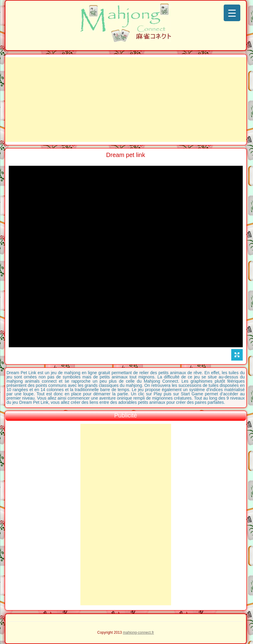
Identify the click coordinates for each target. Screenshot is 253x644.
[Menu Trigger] (232, 13)
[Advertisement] (126, 100)
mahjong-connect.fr (139, 633)
